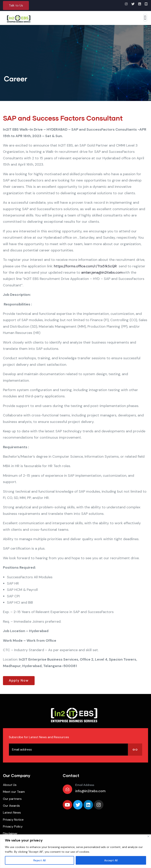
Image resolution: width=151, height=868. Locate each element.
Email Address (85, 785)
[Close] (148, 836)
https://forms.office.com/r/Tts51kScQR (86, 266)
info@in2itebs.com (90, 791)
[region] (75, 851)
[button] (16, 5)
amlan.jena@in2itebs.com (102, 272)
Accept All (111, 860)
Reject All (40, 860)
